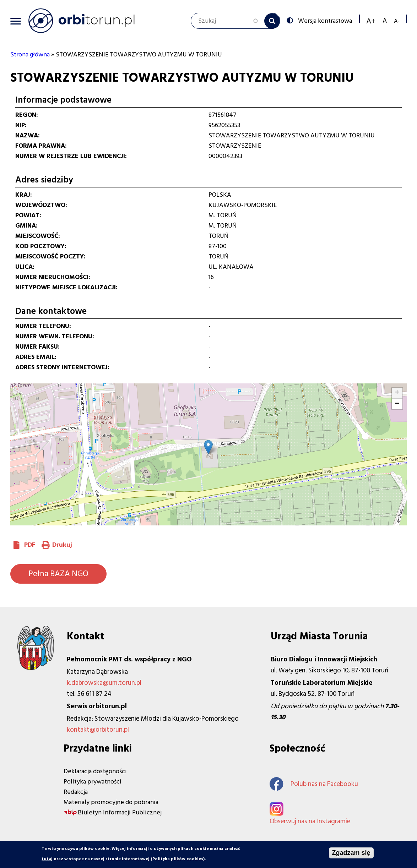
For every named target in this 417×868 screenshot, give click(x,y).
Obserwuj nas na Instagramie (310, 821)
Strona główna (30, 54)
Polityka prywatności (93, 782)
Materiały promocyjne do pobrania (111, 802)
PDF (30, 545)
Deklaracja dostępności (95, 771)
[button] (208, 447)
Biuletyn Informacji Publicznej (120, 812)
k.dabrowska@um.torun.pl (104, 683)
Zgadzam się (351, 853)
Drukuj (62, 545)
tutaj (47, 859)
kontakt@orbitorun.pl (98, 730)
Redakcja (76, 792)
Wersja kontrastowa (324, 20)
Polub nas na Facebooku (314, 784)
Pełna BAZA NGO (58, 574)
